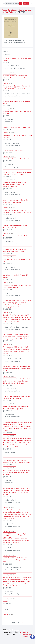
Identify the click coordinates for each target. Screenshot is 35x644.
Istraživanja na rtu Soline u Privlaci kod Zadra (17, 127)
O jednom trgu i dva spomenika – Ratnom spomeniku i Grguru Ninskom (16, 398)
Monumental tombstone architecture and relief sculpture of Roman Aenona (16, 87)
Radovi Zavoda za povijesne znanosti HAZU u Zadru (16, 11)
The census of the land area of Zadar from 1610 (17, 261)
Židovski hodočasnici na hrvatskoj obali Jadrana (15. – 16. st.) (15, 227)
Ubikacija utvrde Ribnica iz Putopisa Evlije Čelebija (16, 276)
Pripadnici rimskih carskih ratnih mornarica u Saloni (17, 103)
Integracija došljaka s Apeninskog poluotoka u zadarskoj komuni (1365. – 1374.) (17, 173)
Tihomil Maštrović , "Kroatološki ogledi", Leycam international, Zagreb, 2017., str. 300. (16, 560)
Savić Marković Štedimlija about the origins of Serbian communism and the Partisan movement (17, 473)
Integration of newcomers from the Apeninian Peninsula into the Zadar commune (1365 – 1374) (15, 185)
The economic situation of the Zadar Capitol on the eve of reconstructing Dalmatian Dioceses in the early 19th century (17, 381)
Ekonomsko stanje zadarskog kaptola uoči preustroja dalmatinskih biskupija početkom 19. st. (17, 369)
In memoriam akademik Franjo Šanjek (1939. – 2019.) (17, 59)
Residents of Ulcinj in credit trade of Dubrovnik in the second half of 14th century (17, 211)
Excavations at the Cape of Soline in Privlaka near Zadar (17, 136)
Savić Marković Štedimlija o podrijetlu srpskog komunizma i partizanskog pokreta (17, 461)
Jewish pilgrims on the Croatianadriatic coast (17, 236)
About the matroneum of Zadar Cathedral (17, 159)
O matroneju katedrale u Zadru (13, 151)
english (26, 3)
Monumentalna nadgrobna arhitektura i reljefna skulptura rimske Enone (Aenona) (16, 77)
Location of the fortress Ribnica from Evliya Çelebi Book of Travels (17, 286)
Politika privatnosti (25, 634)
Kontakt (25, 636)
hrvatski (10, 73)
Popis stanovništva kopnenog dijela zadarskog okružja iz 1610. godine (14, 250)
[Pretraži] (21, 3)
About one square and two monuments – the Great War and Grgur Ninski (16, 408)
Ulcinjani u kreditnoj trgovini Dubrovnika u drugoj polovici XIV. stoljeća (16, 201)
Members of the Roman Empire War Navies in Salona (17, 113)
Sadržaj (5, 601)
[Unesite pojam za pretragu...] (12, 3)
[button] (31, 3)
